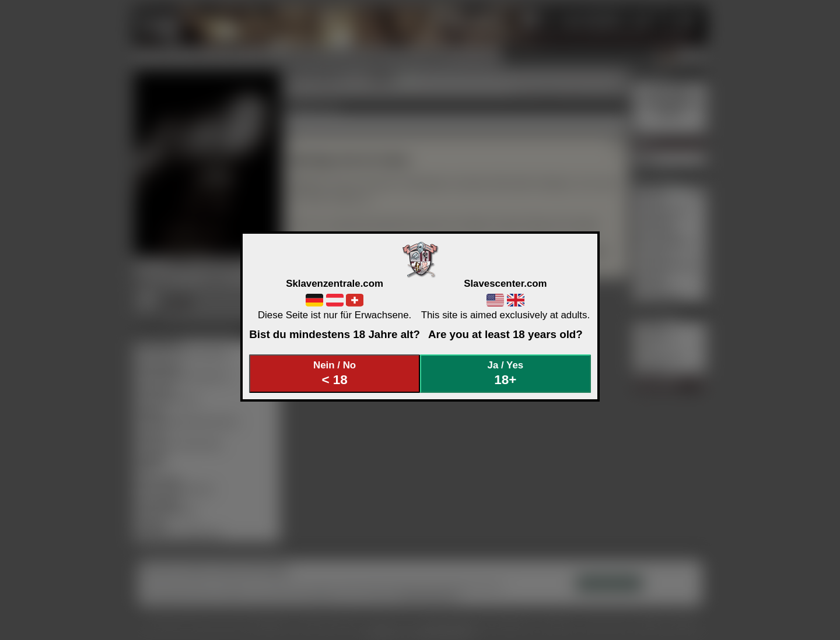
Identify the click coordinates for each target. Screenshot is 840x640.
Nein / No (335, 373)
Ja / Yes (506, 373)
